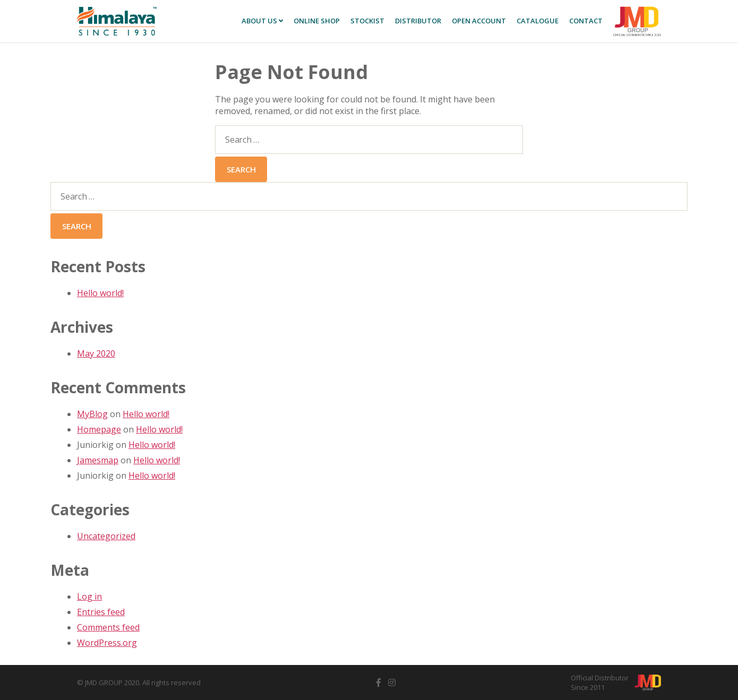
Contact (586, 21)
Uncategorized (106, 536)
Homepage (99, 429)
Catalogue (538, 21)
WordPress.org (107, 643)
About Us (262, 21)
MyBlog (92, 414)
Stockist (367, 21)
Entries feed (101, 612)
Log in (89, 597)
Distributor (418, 21)
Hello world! (100, 293)
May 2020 (96, 353)
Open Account (479, 21)
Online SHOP (317, 21)
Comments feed (108, 627)
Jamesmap (98, 460)
